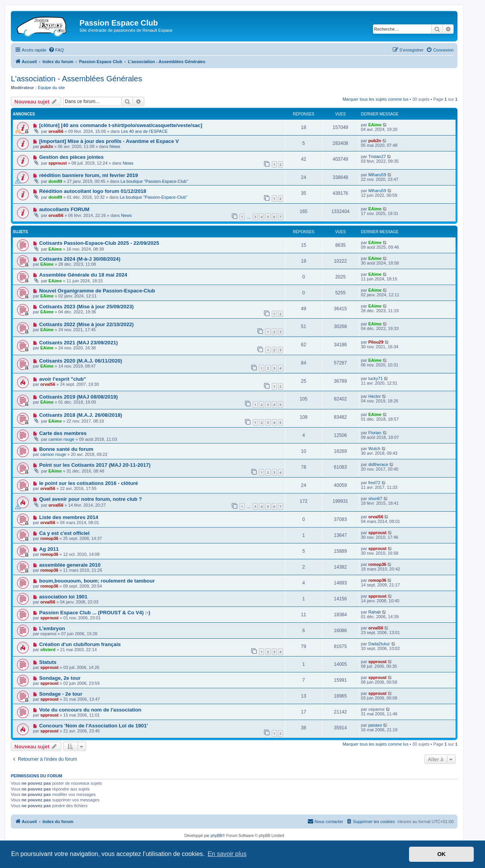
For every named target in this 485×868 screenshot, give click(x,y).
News (115, 146)
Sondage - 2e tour (61, 694)
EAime (375, 125)
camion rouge (61, 439)
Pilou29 (376, 342)
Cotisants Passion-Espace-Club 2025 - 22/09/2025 (99, 243)
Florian (375, 433)
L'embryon (52, 628)
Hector (375, 396)
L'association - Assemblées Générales (76, 79)
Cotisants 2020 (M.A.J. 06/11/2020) (81, 361)
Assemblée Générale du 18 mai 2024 (83, 275)
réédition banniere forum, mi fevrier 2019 (89, 175)
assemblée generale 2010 (70, 565)
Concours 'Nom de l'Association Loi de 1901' (94, 726)
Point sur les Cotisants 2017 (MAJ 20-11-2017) (95, 465)
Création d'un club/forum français (80, 644)
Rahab (375, 612)
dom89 (55, 181)
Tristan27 (377, 156)
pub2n (47, 146)
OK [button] (442, 854)
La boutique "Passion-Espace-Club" (154, 181)
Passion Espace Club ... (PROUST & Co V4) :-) (95, 613)
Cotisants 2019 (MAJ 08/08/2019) (79, 397)
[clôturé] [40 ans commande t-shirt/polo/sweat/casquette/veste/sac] (121, 125)
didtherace (378, 464)
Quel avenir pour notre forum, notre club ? (91, 499)
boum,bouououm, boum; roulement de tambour (97, 581)
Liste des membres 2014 (69, 517)
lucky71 (375, 378)
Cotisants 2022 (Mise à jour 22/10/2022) (86, 324)
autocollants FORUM (64, 209)
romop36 (49, 538)
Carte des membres (63, 433)
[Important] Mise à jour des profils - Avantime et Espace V (109, 141)
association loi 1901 (63, 597)
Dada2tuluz (379, 644)
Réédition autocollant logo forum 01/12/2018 (93, 191)
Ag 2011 (49, 549)
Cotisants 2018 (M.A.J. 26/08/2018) (81, 415)
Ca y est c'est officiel (64, 533)
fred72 (374, 483)
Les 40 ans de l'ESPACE (144, 131)
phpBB (216, 836)
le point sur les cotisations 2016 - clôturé (89, 483)
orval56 (56, 131)
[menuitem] (56, 50)
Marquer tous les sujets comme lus (376, 99)
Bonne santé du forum (66, 449)
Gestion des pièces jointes (71, 157)
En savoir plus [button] (227, 854)
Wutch (374, 449)
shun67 (375, 498)
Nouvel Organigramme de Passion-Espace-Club (97, 291)
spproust (58, 163)
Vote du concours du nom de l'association (90, 710)
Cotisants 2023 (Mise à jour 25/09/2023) (86, 307)
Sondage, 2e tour (60, 678)
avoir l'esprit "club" (63, 379)
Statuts (48, 662)
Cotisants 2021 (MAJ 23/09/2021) (79, 343)
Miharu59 (377, 175)
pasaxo (375, 725)
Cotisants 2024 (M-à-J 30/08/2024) (80, 259)
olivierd (48, 650)
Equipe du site (52, 88)
